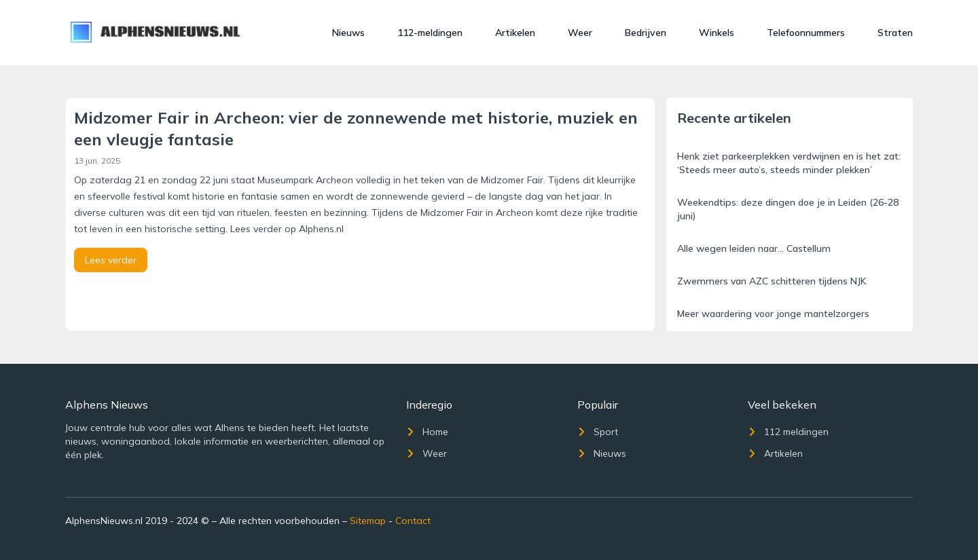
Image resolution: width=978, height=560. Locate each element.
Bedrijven (646, 33)
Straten (895, 33)
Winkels (717, 33)
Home (427, 432)
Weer (580, 33)
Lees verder (111, 260)
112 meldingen (788, 432)
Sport (598, 432)
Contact (413, 521)
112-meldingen (430, 33)
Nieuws (348, 33)
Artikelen (515, 33)
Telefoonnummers (806, 33)
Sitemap (368, 521)
